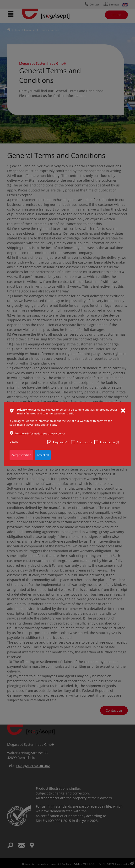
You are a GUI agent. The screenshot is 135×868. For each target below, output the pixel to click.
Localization (107, 442)
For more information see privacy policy (40, 433)
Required (58, 442)
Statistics (81, 442)
